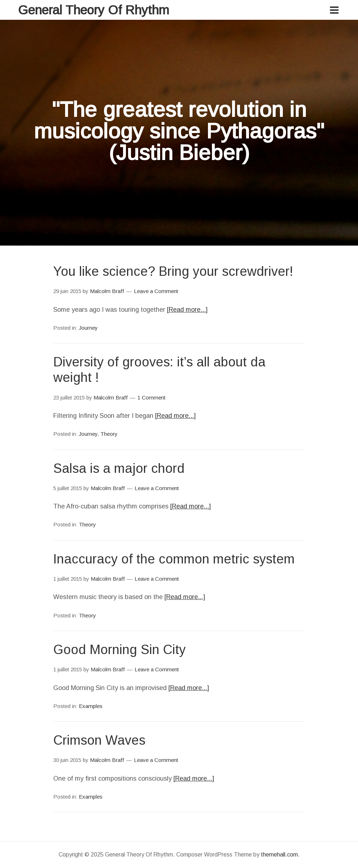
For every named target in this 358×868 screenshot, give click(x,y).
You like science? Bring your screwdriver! (173, 271)
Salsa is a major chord (119, 468)
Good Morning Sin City (119, 650)
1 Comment (151, 398)
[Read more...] (187, 310)
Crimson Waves (99, 740)
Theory (109, 434)
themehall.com (279, 855)
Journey (88, 328)
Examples (91, 706)
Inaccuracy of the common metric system (174, 559)
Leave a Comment (156, 291)
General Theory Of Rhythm (94, 10)
